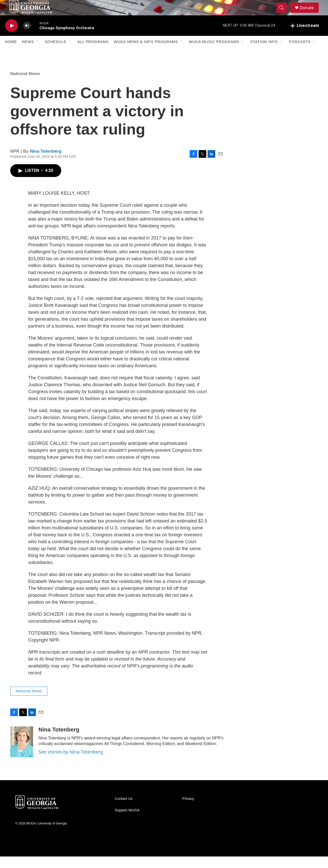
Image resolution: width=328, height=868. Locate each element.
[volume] (27, 37)
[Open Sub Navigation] (38, 53)
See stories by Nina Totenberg (71, 763)
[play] (12, 37)
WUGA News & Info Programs (146, 53)
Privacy (188, 810)
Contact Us (124, 810)
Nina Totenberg (46, 163)
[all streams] (305, 37)
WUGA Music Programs (214, 53)
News (28, 53)
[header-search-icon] (284, 14)
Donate (310, 13)
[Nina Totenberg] (22, 753)
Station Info (264, 53)
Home (11, 53)
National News (25, 85)
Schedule (56, 53)
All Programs (93, 53)
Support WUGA (127, 822)
